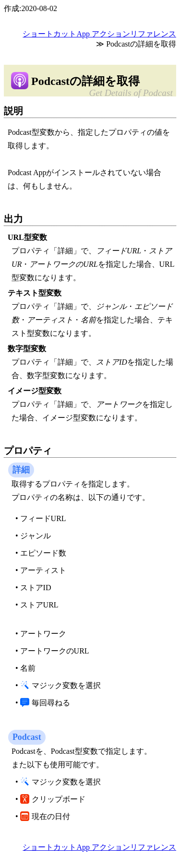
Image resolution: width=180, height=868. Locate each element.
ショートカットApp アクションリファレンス (99, 34)
